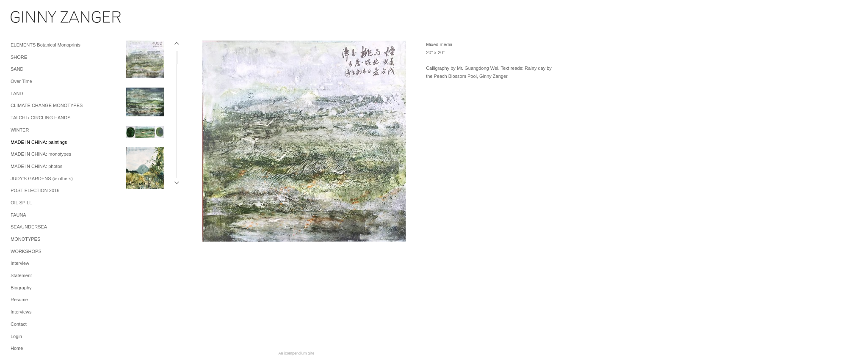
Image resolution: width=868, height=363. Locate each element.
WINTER (20, 130)
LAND (17, 93)
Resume (19, 300)
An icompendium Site (296, 353)
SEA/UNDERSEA (29, 227)
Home (17, 348)
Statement (21, 275)
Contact (19, 324)
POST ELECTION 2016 (35, 190)
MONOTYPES (25, 239)
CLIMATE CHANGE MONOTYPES (47, 105)
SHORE (19, 57)
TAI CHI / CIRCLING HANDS (41, 118)
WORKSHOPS (26, 251)
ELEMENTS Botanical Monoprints (46, 45)
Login (16, 336)
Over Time (21, 81)
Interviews (21, 312)
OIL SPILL (21, 203)
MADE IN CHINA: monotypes (41, 154)
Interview (20, 263)
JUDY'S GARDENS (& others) (42, 179)
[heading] (32, 19)
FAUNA (18, 215)
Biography (21, 288)
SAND (17, 69)
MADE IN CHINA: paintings (39, 142)
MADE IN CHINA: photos (36, 166)
